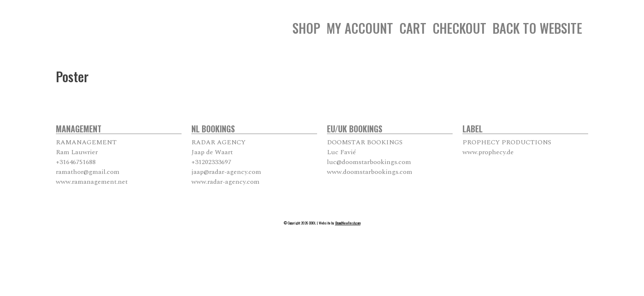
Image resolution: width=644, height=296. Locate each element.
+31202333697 (211, 162)
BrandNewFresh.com (348, 223)
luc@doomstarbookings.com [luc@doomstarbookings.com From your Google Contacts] (369, 162)
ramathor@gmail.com (88, 172)
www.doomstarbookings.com (370, 172)
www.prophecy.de (488, 152)
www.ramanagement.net (92, 182)
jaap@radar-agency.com (226, 172)
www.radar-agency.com (225, 182)
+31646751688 (76, 162)
